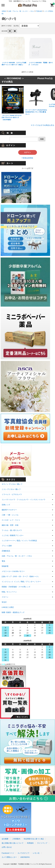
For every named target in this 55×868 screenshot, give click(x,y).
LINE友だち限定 (8, 607)
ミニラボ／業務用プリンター (13, 535)
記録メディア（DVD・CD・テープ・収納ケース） (21, 576)
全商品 (4, 11)
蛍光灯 (4, 602)
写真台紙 (39, 11)
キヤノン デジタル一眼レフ (12, 484)
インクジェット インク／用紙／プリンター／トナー (21, 582)
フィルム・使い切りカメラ (12, 530)
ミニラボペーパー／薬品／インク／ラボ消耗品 (19, 541)
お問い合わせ (7, 847)
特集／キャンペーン (9, 592)
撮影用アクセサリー (9, 510)
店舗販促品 (6, 551)
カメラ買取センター (9, 857)
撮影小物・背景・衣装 (10, 525)
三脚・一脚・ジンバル (10, 515)
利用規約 (30, 843)
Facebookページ (8, 853)
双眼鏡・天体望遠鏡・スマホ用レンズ (16, 587)
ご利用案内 (16, 839)
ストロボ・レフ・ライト (11, 520)
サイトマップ (42, 843)
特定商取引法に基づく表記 (34, 839)
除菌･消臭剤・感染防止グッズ (13, 612)
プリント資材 (7, 546)
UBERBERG (25, 857)
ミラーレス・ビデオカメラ (12, 494)
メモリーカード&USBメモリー (13, 571)
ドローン (5, 597)
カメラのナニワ (23, 853)
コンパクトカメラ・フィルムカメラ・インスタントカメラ (23, 500)
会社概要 (5, 839)
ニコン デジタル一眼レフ (11, 489)
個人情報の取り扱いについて (13, 843)
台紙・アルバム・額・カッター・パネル (21, 11)
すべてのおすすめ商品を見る (43, 125)
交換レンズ (6, 505)
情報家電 (5, 566)
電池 (3, 561)
